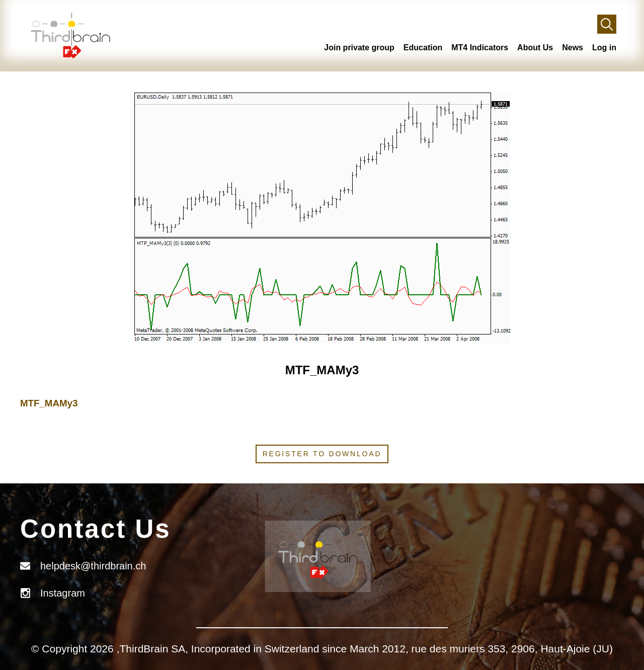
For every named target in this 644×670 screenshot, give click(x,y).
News (573, 48)
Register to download (322, 454)
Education (423, 48)
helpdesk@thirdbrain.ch (93, 566)
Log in (604, 48)
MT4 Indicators (480, 48)
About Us (535, 48)
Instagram (63, 593)
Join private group (359, 48)
